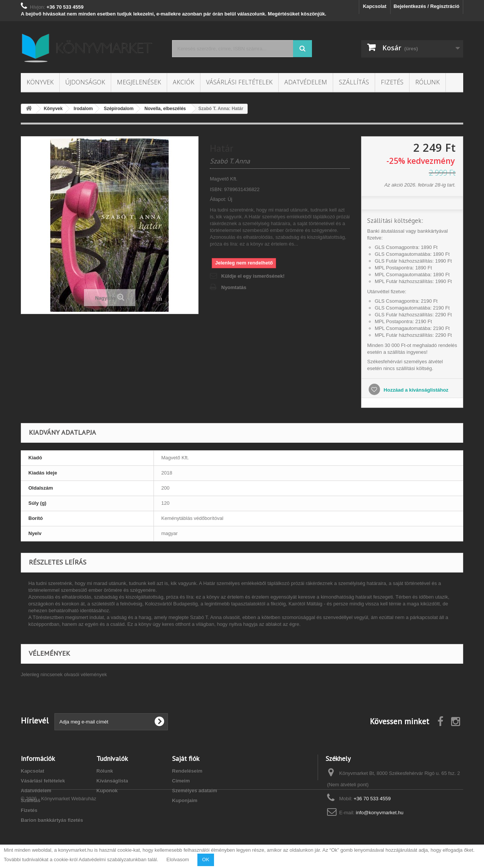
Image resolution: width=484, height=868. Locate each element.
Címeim (181, 781)
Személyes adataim (195, 791)
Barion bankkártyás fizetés (52, 820)
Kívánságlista (112, 781)
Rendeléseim (187, 771)
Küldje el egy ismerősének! (253, 276)
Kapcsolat (375, 6)
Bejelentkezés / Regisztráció (427, 6)
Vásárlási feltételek (239, 82)
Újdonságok (85, 82)
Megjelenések (139, 82)
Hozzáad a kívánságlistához (415, 390)
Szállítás (354, 82)
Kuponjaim (185, 800)
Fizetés (392, 82)
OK (206, 859)
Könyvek (40, 82)
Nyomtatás (234, 287)
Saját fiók (186, 758)
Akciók (184, 82)
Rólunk (427, 82)
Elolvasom (178, 859)
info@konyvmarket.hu (380, 813)
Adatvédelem (306, 82)
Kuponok (107, 791)
